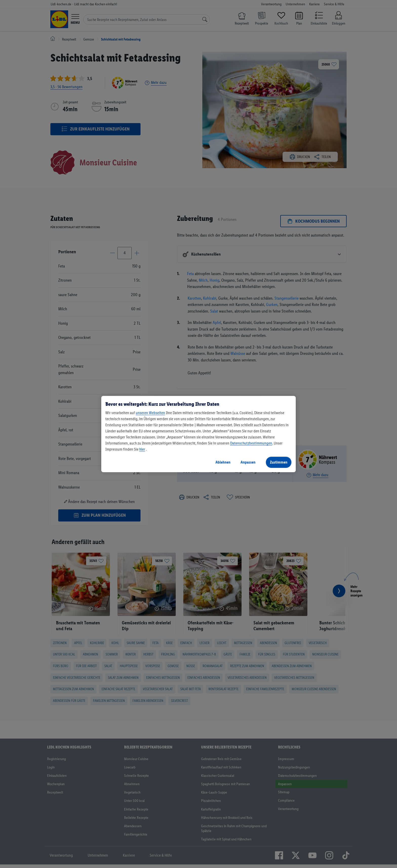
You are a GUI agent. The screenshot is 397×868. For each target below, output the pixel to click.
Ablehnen (223, 462)
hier (142, 449)
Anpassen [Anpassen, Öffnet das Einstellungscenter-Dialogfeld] (248, 462)
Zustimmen (279, 462)
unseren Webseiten (150, 413)
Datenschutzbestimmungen (251, 443)
